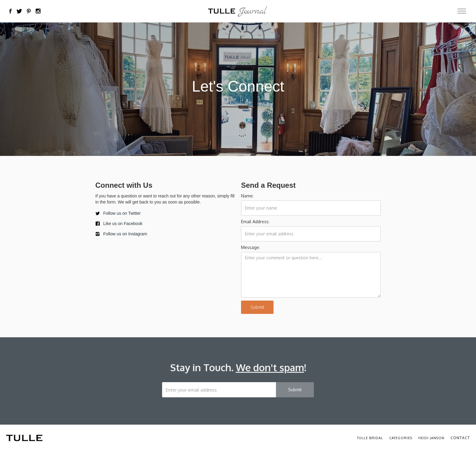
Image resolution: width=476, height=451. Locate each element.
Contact (460, 438)
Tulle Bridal (370, 438)
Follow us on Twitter (122, 213)
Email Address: (255, 222)
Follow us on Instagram (125, 234)
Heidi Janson (431, 438)
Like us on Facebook (123, 224)
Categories (401, 438)
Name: (247, 196)
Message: (250, 247)
